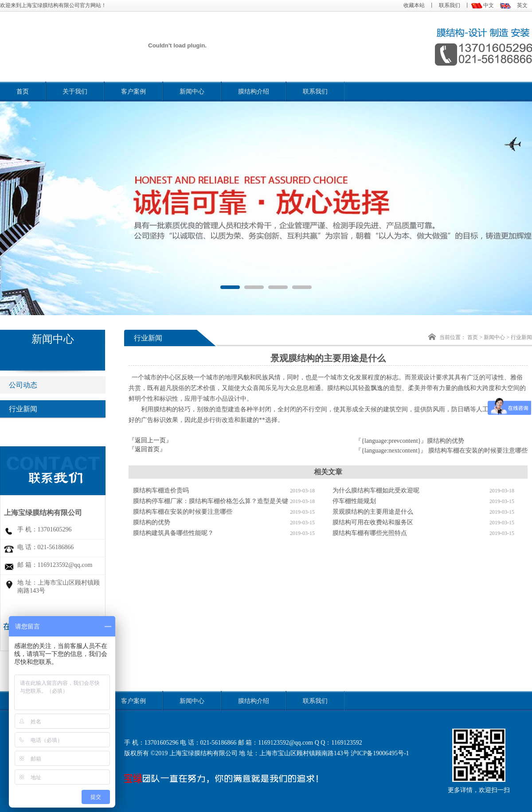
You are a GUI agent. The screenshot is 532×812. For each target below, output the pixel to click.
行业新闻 (27, 409)
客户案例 (133, 92)
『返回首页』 (147, 449)
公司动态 (27, 385)
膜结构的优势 (446, 441)
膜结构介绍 (254, 92)
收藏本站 (414, 5)
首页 (23, 92)
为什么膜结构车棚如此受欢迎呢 (376, 490)
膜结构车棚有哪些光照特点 (370, 533)
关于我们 (75, 92)
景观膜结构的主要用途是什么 (373, 512)
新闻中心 (192, 92)
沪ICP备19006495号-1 (380, 753)
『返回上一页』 (150, 440)
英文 (522, 5)
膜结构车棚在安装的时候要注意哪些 (478, 451)
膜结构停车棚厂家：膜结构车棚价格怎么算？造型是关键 (211, 501)
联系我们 (450, 5)
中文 (489, 5)
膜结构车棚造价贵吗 (161, 490)
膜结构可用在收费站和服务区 (373, 522)
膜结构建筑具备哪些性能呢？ (173, 533)
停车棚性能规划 (354, 501)
